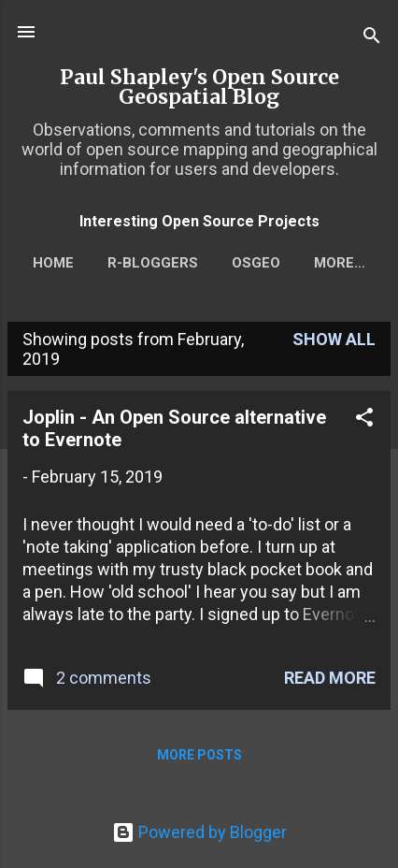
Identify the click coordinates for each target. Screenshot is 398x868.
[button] (364, 420)
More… (340, 263)
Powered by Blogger (199, 832)
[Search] (372, 38)
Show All (334, 339)
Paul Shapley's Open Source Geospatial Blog (199, 87)
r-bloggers (153, 263)
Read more (330, 678)
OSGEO (256, 263)
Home (53, 263)
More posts (199, 755)
